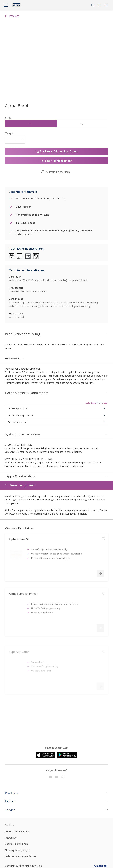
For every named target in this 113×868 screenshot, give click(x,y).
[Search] (93, 5)
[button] (106, 5)
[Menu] (6, 5)
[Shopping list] (99, 5)
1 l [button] (31, 124)
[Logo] (17, 5)
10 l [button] (82, 124)
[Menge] (15, 140)
